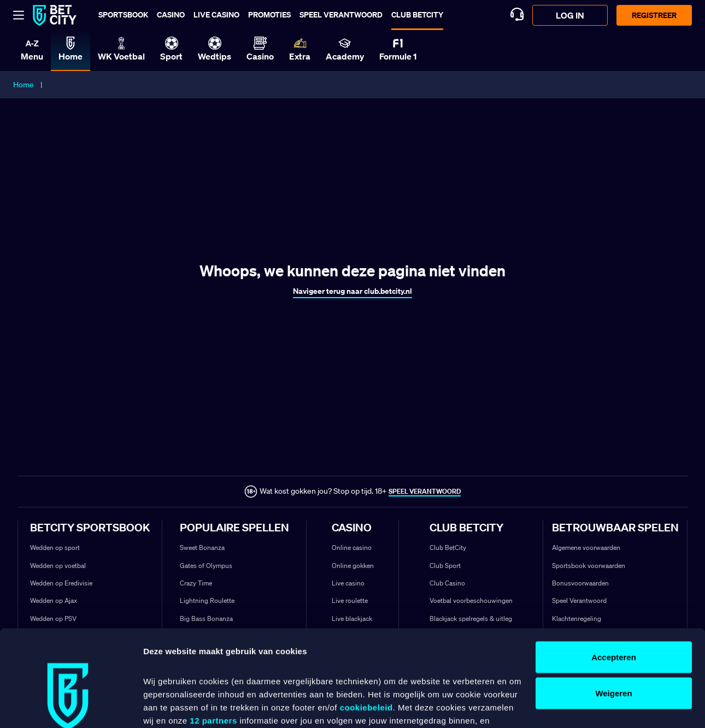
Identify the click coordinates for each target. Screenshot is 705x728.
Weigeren (613, 611)
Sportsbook (123, 14)
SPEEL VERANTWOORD (425, 491)
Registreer (654, 15)
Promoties (269, 14)
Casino (171, 14)
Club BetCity (417, 14)
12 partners (213, 638)
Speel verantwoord (341, 14)
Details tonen (169, 706)
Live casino (216, 14)
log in (570, 15)
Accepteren (614, 575)
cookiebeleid (366, 625)
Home (23, 85)
